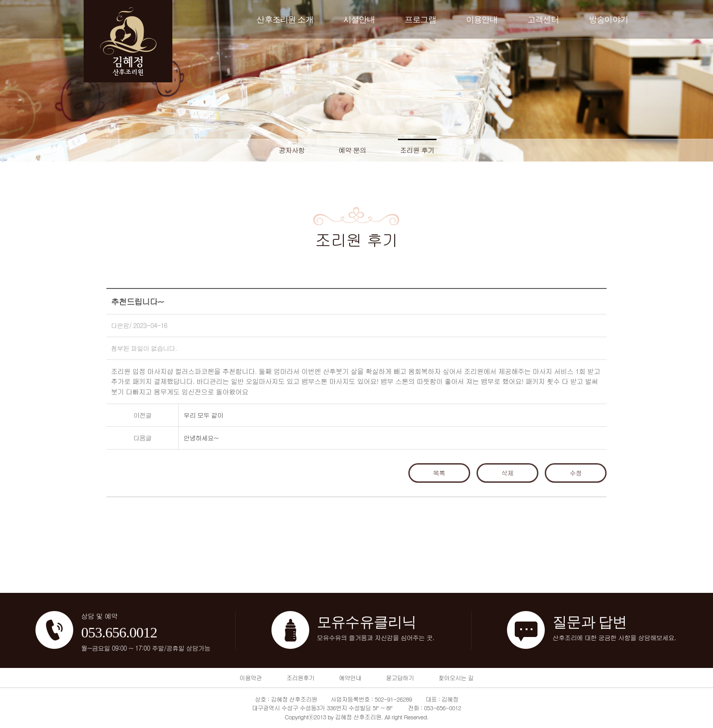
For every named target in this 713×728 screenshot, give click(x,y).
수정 (576, 473)
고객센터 (543, 20)
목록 (439, 473)
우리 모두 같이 (203, 415)
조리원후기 (300, 678)
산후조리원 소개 (285, 20)
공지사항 (292, 150)
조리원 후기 (417, 150)
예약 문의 (352, 150)
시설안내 (359, 20)
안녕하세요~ (201, 438)
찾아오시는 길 (456, 678)
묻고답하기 (400, 678)
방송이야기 (608, 20)
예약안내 (350, 678)
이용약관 (251, 678)
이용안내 (482, 20)
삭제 (508, 473)
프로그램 (420, 20)
